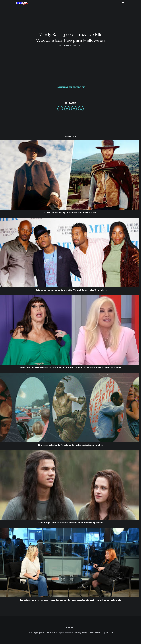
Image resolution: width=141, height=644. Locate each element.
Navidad (109, 633)
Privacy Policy (81, 633)
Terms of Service (96, 633)
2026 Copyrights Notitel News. (42, 633)
